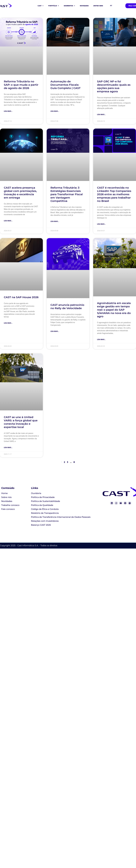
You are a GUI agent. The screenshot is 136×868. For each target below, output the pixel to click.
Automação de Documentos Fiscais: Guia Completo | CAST (66, 85)
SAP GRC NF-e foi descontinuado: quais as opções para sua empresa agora (114, 86)
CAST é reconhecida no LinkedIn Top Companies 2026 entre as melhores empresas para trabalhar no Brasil (114, 194)
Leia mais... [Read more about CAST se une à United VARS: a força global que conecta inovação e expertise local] (8, 448)
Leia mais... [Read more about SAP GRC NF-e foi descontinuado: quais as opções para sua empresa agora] (101, 115)
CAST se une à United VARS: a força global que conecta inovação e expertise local (21, 422)
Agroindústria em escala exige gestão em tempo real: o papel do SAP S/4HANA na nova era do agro (114, 310)
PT (111, 6)
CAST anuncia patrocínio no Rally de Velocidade (67, 307)
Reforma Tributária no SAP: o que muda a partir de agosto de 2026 (21, 85)
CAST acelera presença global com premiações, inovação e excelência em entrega (20, 193)
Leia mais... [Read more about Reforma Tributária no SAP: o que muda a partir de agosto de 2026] (8, 111)
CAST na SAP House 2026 (21, 297)
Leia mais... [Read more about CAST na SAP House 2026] (8, 323)
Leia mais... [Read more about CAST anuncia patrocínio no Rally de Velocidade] (55, 331)
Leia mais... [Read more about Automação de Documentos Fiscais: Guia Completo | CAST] (55, 111)
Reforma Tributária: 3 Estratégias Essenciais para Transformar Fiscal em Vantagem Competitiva (67, 194)
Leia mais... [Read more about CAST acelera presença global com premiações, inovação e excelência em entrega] (8, 221)
